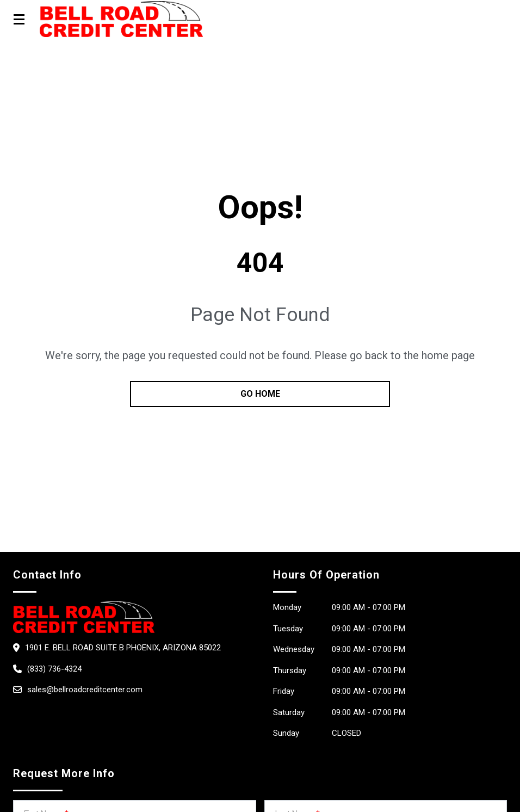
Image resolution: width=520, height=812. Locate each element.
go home (260, 394)
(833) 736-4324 (54, 669)
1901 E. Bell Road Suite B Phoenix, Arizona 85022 (123, 648)
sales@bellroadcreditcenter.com (85, 690)
